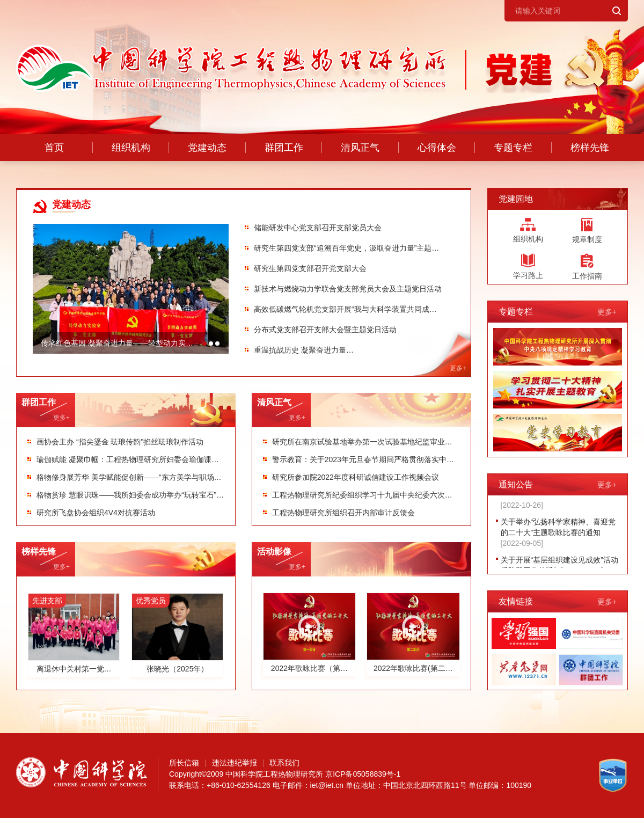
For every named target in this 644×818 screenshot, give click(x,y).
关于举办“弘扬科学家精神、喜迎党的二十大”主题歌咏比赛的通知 (558, 534)
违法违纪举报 (235, 763)
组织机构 (131, 148)
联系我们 (284, 763)
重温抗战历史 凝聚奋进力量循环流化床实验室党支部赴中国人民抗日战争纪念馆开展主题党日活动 (348, 350)
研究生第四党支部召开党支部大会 (310, 268)
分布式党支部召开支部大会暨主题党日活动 (325, 330)
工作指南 (587, 267)
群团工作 (284, 148)
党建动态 (207, 148)
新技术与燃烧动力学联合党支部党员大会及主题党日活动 (348, 289)
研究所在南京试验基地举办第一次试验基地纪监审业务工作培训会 (362, 442)
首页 (54, 148)
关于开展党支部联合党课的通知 (553, 501)
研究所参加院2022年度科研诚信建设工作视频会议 (356, 477)
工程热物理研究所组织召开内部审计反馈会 (343, 513)
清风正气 (360, 148)
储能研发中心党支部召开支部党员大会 (318, 228)
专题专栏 (513, 148)
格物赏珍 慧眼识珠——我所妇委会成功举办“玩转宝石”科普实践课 (130, 495)
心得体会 (437, 148)
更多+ (61, 418)
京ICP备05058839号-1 (363, 774)
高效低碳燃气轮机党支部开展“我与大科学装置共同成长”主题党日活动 (342, 309)
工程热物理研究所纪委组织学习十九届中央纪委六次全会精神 (362, 495)
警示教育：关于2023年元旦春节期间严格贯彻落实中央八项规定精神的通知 (363, 459)
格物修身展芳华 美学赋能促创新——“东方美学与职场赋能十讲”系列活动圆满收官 (129, 477)
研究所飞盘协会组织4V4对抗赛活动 (96, 513)
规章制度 (587, 231)
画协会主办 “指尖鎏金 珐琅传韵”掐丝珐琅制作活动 (120, 442)
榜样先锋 (590, 148)
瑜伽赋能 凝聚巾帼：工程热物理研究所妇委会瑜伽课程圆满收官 (128, 459)
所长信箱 (184, 763)
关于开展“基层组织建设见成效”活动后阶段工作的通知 (559, 567)
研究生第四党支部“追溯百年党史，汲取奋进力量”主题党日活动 (346, 248)
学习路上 (528, 266)
